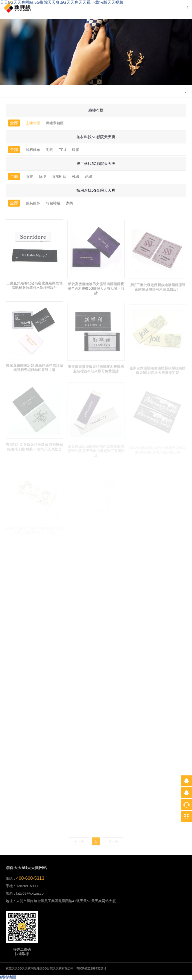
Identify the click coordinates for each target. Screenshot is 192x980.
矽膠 (75, 150)
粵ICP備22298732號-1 (91, 969)
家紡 (69, 203)
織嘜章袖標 (55, 123)
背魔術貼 (59, 176)
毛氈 (49, 150)
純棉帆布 (33, 150)
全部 (14, 123)
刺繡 (88, 176)
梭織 (75, 176)
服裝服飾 (33, 203)
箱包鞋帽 (53, 203)
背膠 (29, 176)
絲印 (42, 176)
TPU (62, 150)
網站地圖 (8, 977)
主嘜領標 (33, 123)
